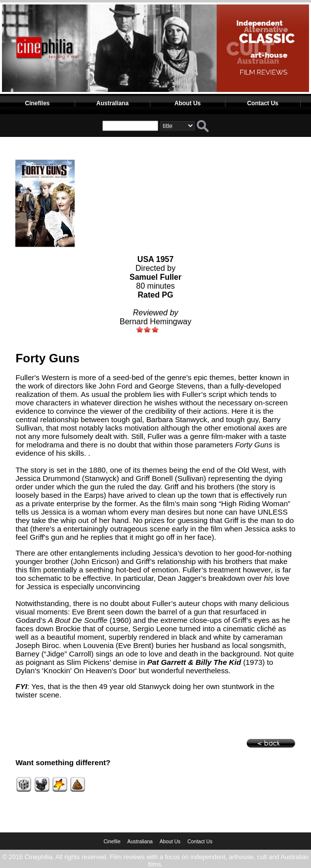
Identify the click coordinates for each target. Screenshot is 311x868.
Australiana (112, 103)
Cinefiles (37, 103)
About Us (188, 103)
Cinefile (112, 842)
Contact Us (263, 103)
